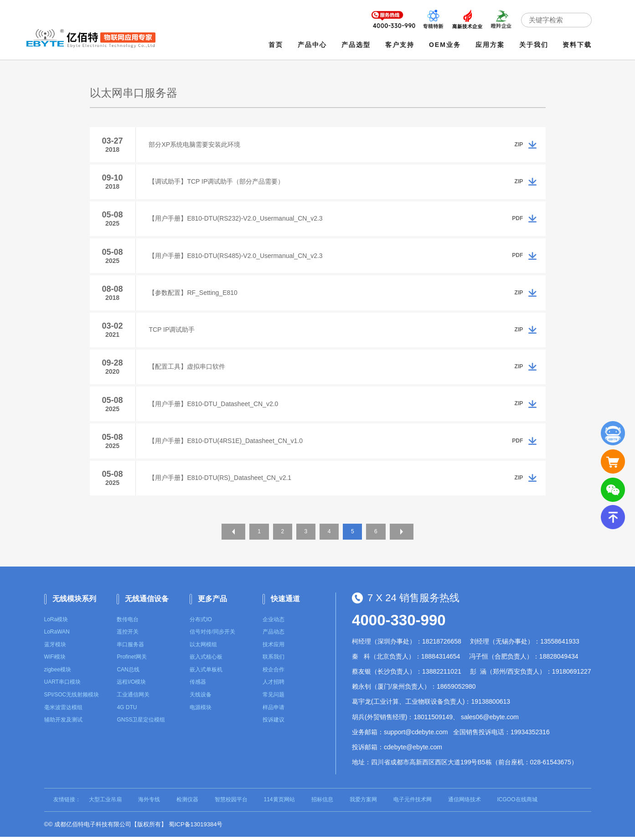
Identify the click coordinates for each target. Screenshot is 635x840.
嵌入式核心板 (206, 660)
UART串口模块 (62, 685)
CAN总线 (128, 673)
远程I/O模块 (131, 685)
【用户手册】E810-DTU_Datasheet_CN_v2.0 (214, 406)
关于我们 (534, 45)
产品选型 (356, 45)
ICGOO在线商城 (517, 803)
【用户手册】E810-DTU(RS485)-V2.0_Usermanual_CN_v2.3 (236, 257)
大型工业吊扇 (105, 803)
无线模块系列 (74, 602)
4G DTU (127, 711)
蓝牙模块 (55, 648)
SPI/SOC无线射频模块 (72, 698)
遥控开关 (128, 635)
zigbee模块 (58, 673)
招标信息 (322, 803)
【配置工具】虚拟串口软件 (188, 369)
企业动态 (274, 623)
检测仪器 (187, 803)
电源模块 (201, 711)
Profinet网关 (132, 660)
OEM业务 (445, 45)
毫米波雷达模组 (63, 711)
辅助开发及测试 (63, 723)
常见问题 (274, 698)
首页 (276, 45)
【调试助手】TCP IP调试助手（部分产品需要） (217, 182)
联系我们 (274, 660)
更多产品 (212, 602)
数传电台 (128, 623)
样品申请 (274, 711)
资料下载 (578, 45)
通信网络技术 (465, 803)
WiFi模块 (55, 660)
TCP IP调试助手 (173, 331)
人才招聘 (274, 685)
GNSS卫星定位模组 (141, 723)
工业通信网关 (133, 698)
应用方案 (490, 45)
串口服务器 (130, 648)
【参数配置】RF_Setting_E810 (194, 294)
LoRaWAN (57, 635)
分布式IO (201, 623)
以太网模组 (203, 648)
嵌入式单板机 (206, 673)
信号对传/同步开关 (212, 635)
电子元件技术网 (413, 803)
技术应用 (274, 648)
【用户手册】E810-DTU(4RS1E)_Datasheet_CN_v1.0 (227, 443)
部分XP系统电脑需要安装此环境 (195, 144)
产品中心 (312, 45)
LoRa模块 (56, 623)
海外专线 (149, 803)
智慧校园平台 (231, 803)
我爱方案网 (363, 803)
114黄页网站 (279, 803)
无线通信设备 (147, 602)
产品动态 (274, 635)
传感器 (198, 685)
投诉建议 (274, 723)
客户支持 (400, 45)
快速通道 (285, 602)
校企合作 (274, 673)
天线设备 (201, 698)
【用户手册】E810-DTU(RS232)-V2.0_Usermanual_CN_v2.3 (236, 219)
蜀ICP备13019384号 (196, 827)
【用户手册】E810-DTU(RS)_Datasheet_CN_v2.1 (221, 481)
